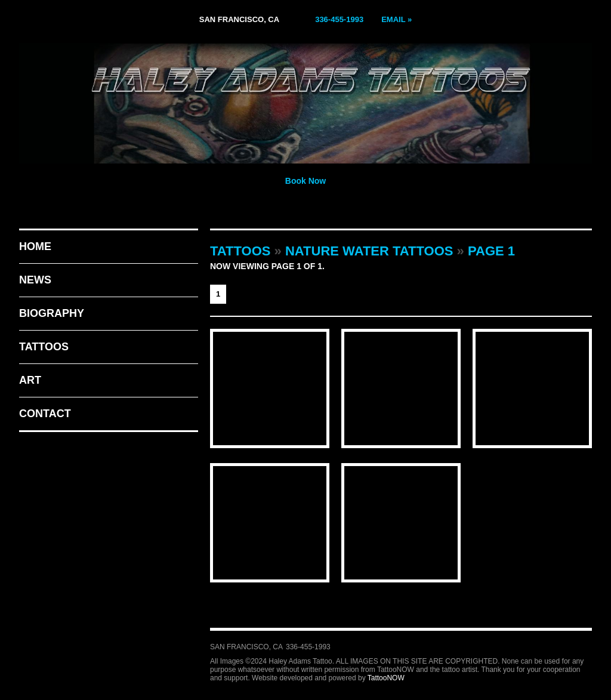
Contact (45, 414)
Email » (396, 19)
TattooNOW (386, 678)
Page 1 (491, 251)
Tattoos (44, 347)
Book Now (305, 181)
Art (30, 380)
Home (35, 246)
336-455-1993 (339, 19)
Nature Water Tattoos (369, 251)
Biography (52, 313)
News (35, 280)
